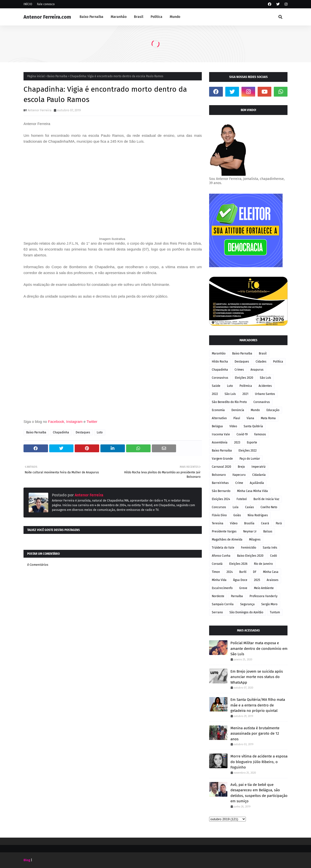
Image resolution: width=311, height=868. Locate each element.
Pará (279, 523)
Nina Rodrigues (258, 515)
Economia (218, 410)
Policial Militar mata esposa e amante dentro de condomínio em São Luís (259, 648)
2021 (245, 394)
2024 (230, 572)
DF (255, 572)
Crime (239, 483)
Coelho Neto (269, 507)
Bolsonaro (219, 475)
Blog (27, 860)
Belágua (217, 426)
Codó (274, 556)
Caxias (250, 507)
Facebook (56, 421)
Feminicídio (249, 548)
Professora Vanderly (263, 596)
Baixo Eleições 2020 (250, 556)
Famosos (260, 434)
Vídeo (233, 426)
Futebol (242, 499)
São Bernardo (221, 491)
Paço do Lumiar (250, 459)
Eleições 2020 (244, 378)
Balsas (268, 531)
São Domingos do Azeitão (246, 612)
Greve (243, 588)
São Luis (230, 394)
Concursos (219, 507)
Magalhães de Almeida (227, 540)
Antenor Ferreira (40, 110)
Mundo (255, 410)
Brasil (263, 353)
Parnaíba (237, 596)
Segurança (247, 604)
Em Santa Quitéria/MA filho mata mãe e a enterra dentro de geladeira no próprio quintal (258, 705)
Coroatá (217, 564)
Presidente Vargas (224, 531)
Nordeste (218, 596)
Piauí (237, 418)
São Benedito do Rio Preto (229, 402)
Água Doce (240, 580)
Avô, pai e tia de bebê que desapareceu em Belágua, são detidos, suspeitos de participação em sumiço (259, 793)
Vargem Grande (222, 459)
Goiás (237, 515)
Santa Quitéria (253, 426)
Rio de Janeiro (263, 564)
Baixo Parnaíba (57, 76)
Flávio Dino (219, 515)
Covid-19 (242, 434)
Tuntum (275, 612)
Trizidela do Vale (223, 548)
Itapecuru (239, 475)
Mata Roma (268, 418)
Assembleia (220, 442)
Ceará (265, 523)
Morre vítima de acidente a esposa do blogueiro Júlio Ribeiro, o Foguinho (259, 762)
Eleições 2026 (238, 564)
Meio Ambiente (264, 588)
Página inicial (36, 76)
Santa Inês (270, 548)
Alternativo (219, 418)
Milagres (255, 540)
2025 (257, 580)
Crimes (239, 370)
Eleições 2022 (248, 451)
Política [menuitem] (156, 17)
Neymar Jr (250, 531)
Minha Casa (271, 572)
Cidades (261, 362)
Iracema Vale (221, 434)
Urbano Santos (265, 394)
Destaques (83, 432)
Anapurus (257, 370)
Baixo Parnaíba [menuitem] (91, 17)
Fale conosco (46, 4)
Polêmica (246, 386)
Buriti (243, 572)
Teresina (218, 523)
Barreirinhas (220, 483)
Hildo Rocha (220, 362)
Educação (273, 410)
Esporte (252, 442)
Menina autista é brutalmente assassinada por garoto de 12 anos (255, 734)
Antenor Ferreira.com (47, 17)
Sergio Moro (269, 604)
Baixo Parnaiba (222, 451)
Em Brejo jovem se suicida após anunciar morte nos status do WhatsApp (257, 677)
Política (278, 362)
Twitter (92, 421)
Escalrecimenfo (222, 588)
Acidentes (265, 386)
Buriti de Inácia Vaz (266, 499)
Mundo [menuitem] (175, 17)
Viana (250, 418)
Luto (100, 432)
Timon (216, 572)
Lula (236, 507)
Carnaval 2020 (221, 467)
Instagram (74, 421)
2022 (215, 394)
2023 (237, 442)
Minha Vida (219, 580)
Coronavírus (262, 402)
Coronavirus (220, 378)
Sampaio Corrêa (223, 604)
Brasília (249, 523)
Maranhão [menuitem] (119, 17)
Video (234, 523)
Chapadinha (61, 432)
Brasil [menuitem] (139, 17)
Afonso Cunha (221, 556)
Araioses (273, 580)
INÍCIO (28, 4)
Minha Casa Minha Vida (252, 491)
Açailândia (257, 483)
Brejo (241, 467)
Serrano (217, 612)
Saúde (216, 386)
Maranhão (219, 353)
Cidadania (259, 475)
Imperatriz (258, 467)
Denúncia (238, 410)
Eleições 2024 (221, 499)
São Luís (265, 378)
